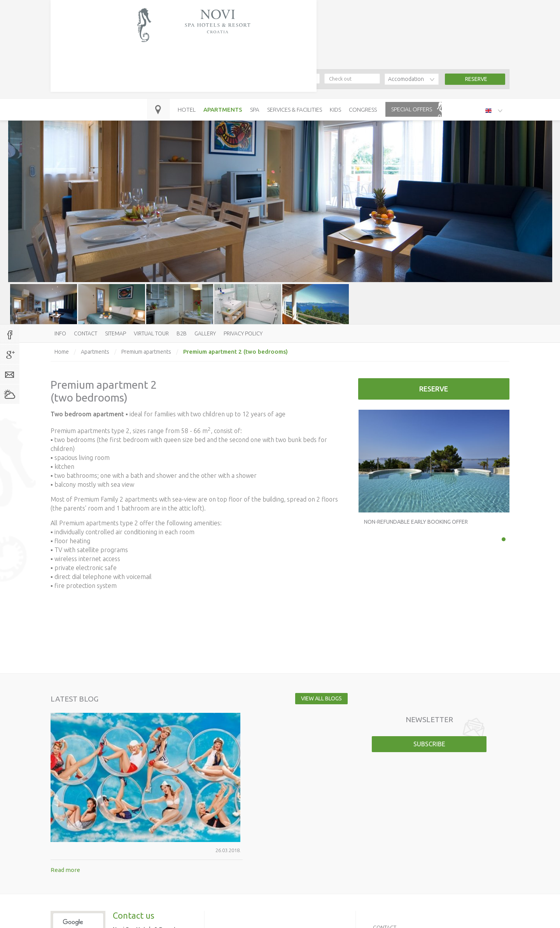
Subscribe (429, 744)
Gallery (205, 333)
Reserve (434, 389)
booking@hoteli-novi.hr (182, 26)
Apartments (223, 48)
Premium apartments (146, 352)
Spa (255, 48)
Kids (335, 48)
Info (60, 333)
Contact (86, 333)
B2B (182, 333)
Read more (163, 737)
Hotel (187, 48)
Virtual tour (151, 333)
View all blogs (314, 698)
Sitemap (115, 333)
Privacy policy (243, 333)
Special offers (412, 48)
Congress (363, 48)
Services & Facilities (295, 48)
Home (62, 352)
